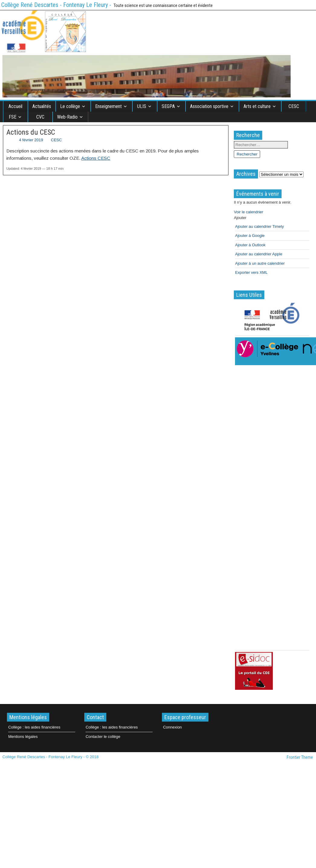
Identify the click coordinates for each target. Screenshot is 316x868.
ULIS (142, 106)
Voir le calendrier (248, 212)
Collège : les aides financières (34, 727)
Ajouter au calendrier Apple (259, 254)
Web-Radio (67, 117)
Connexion (173, 727)
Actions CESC (96, 158)
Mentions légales (23, 737)
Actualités (42, 106)
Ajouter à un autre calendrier (260, 263)
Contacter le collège (103, 737)
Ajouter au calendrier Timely (259, 226)
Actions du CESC (31, 132)
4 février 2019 (31, 140)
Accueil (15, 106)
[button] (240, 218)
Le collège (70, 106)
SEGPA (168, 106)
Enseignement (108, 106)
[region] (147, 76)
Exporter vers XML (251, 272)
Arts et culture (257, 106)
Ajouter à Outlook (250, 245)
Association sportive (209, 106)
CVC (40, 117)
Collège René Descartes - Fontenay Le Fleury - (56, 5)
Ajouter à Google (250, 236)
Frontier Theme (300, 757)
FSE (13, 117)
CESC (294, 106)
